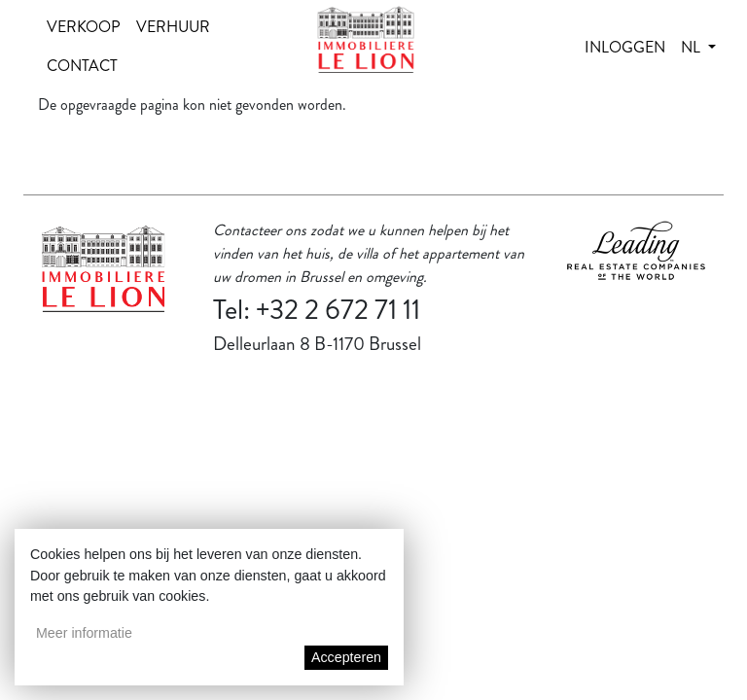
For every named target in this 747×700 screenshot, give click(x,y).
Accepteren (346, 657)
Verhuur (173, 27)
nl (693, 47)
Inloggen (625, 47)
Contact (82, 66)
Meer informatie (84, 633)
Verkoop (84, 27)
